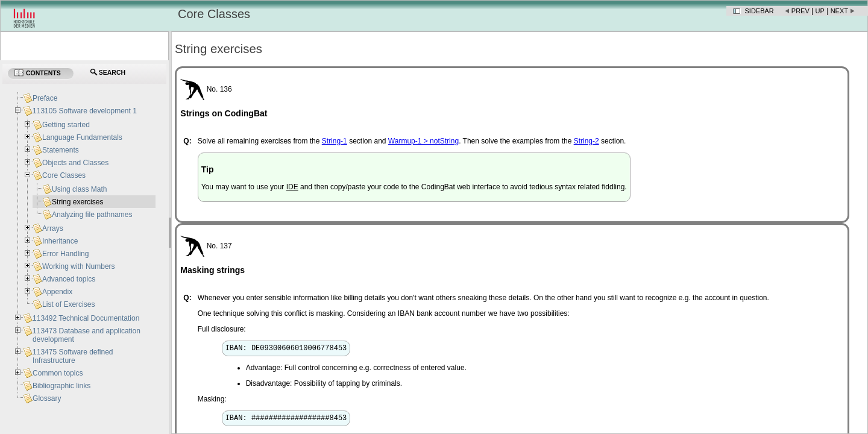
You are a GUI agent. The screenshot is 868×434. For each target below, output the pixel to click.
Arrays (53, 228)
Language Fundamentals (82, 137)
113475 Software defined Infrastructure (73, 356)
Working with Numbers (78, 266)
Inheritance (60, 241)
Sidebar (759, 11)
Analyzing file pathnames (92, 215)
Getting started (66, 125)
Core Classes (64, 175)
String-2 (587, 141)
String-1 (335, 141)
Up (820, 11)
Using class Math (79, 189)
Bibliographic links (61, 386)
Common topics (58, 373)
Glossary (47, 398)
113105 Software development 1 (85, 111)
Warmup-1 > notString (423, 141)
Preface (45, 98)
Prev (800, 11)
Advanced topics (69, 279)
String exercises (77, 202)
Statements (61, 150)
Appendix (57, 292)
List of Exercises (68, 304)
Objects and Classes (75, 163)
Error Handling (65, 254)
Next (839, 11)
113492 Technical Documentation (86, 318)
